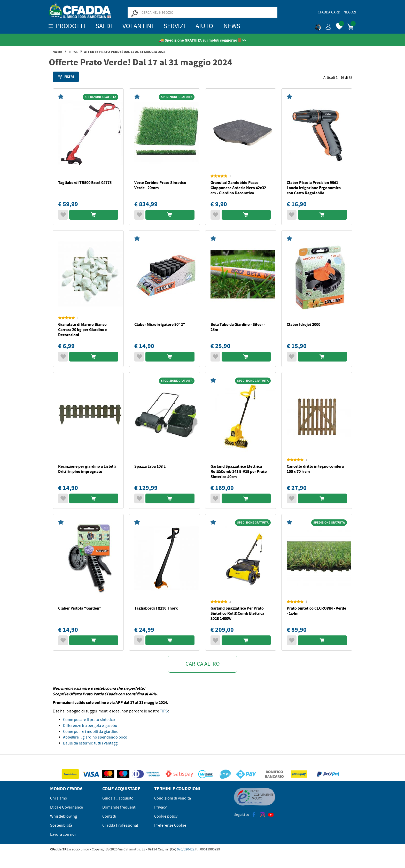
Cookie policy (166, 816)
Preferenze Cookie (170, 825)
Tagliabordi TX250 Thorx (156, 608)
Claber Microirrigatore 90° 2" (160, 324)
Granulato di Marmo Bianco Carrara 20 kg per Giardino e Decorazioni (83, 330)
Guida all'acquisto (118, 798)
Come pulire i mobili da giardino (91, 732)
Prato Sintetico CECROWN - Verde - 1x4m (316, 611)
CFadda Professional (120, 825)
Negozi (350, 12)
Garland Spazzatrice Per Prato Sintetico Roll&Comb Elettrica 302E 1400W (237, 613)
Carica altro (203, 664)
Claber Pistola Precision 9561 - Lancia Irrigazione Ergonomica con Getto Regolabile (314, 188)
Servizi (174, 26)
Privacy (160, 807)
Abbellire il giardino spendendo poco (95, 737)
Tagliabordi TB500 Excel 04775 (85, 183)
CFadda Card (329, 12)
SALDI (104, 26)
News (232, 26)
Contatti (109, 816)
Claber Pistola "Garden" (80, 608)
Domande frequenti (119, 807)
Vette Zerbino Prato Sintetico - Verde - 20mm (161, 185)
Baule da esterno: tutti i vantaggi (91, 743)
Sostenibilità (61, 825)
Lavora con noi (63, 834)
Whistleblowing (64, 816)
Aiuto (204, 26)
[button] (323, 26)
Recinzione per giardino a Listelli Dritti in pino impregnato (87, 469)
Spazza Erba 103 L (150, 466)
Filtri (66, 77)
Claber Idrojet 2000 (303, 324)
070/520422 (186, 849)
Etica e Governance (67, 807)
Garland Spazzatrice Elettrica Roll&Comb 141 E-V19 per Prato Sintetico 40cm (239, 471)
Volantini (138, 26)
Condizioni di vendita (173, 798)
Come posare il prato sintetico (89, 720)
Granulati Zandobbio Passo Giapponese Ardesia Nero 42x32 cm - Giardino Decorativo (238, 188)
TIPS (164, 711)
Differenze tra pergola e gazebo (90, 726)
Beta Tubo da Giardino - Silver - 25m (238, 327)
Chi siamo (59, 798)
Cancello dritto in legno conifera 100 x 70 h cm (315, 469)
